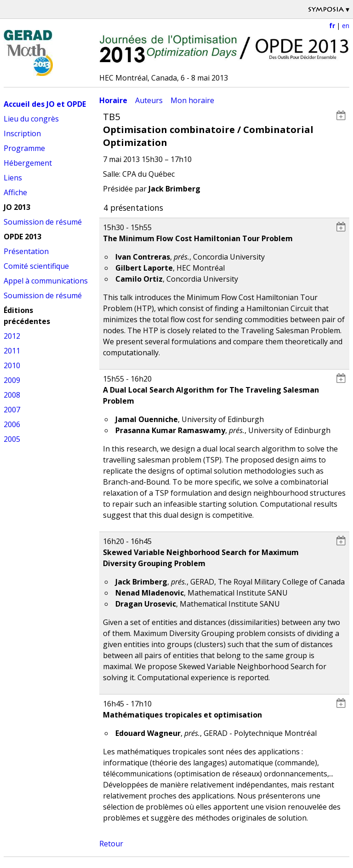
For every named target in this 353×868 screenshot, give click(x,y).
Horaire (113, 100)
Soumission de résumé (43, 222)
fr (332, 26)
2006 (12, 424)
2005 (12, 439)
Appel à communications (46, 281)
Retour (111, 844)
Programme (24, 148)
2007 (12, 410)
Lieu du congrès (31, 119)
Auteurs (149, 100)
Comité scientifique (36, 266)
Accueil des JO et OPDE (45, 104)
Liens (13, 178)
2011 (12, 351)
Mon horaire (192, 100)
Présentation (26, 251)
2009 (12, 380)
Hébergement (28, 163)
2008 (12, 395)
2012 (12, 336)
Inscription (22, 133)
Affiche (15, 192)
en (346, 26)
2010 (12, 365)
